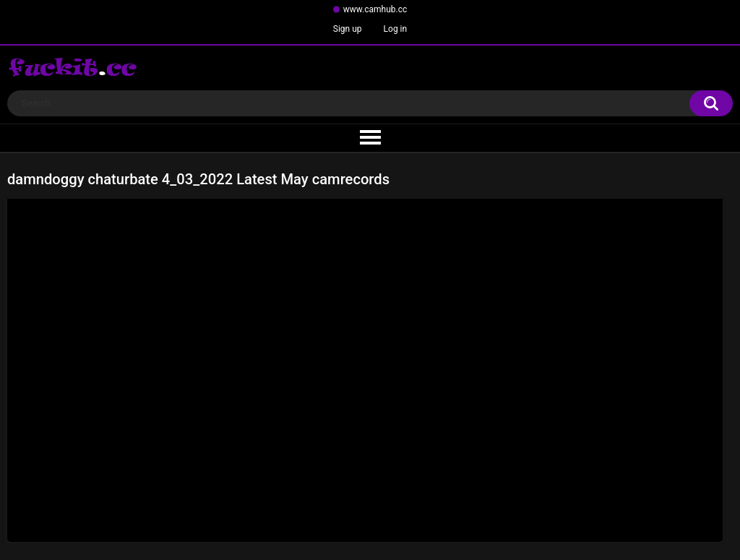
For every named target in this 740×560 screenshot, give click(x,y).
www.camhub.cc (375, 9)
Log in (396, 29)
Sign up (348, 29)
